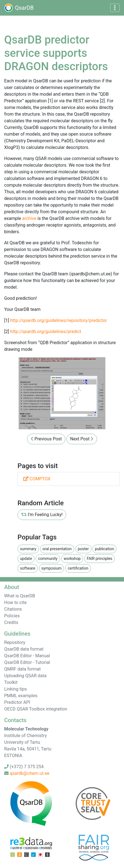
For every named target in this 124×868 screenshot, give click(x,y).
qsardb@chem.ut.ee (30, 773)
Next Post (82, 439)
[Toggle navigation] (115, 8)
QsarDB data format (24, 649)
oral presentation (57, 549)
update (26, 559)
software (28, 568)
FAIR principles (100, 559)
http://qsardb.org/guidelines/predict (46, 332)
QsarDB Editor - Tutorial (27, 662)
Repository (15, 642)
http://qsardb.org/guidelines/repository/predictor (58, 320)
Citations (13, 609)
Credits (11, 622)
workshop (72, 559)
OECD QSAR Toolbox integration (36, 709)
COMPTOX (37, 479)
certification (78, 568)
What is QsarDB (20, 596)
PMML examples (21, 696)
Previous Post (46, 439)
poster (83, 549)
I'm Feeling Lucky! (42, 515)
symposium (52, 568)
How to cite (15, 602)
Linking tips (16, 689)
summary (28, 549)
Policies (12, 616)
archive (29, 218)
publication (104, 549)
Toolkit (11, 682)
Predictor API (17, 702)
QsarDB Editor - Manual (27, 656)
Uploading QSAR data (25, 676)
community (48, 559)
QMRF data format (22, 669)
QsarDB (19, 8)
